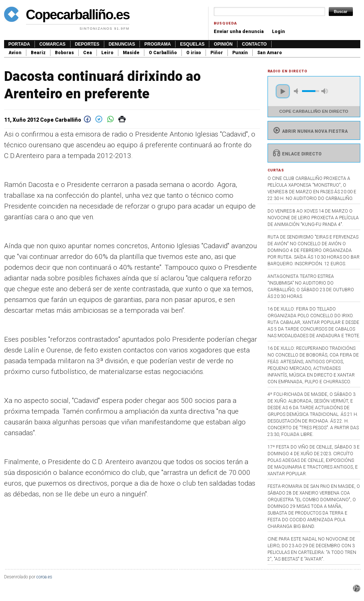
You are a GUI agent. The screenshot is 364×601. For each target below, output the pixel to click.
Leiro (107, 53)
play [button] (283, 91)
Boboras (64, 53)
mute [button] (297, 91)
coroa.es (44, 577)
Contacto (254, 44)
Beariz (38, 53)
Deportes (87, 44)
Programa (158, 44)
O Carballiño (163, 53)
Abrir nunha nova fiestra (310, 131)
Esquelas (192, 44)
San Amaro (270, 53)
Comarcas (53, 44)
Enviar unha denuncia (239, 32)
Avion (15, 53)
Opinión (223, 44)
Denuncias (122, 44)
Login (278, 32)
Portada (19, 44)
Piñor (217, 53)
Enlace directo (297, 154)
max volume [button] (325, 91)
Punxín (240, 53)
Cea (88, 53)
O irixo (194, 53)
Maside (131, 53)
